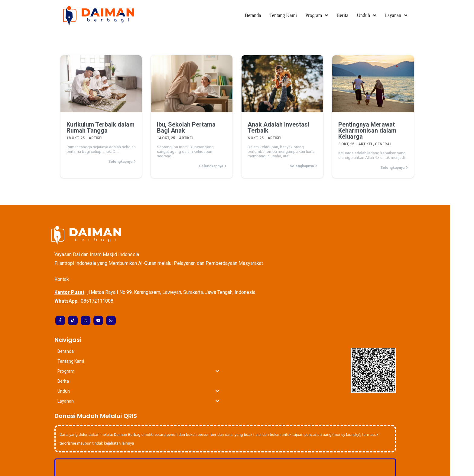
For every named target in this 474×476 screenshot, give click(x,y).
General (383, 143)
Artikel (96, 137)
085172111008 (109, 300)
